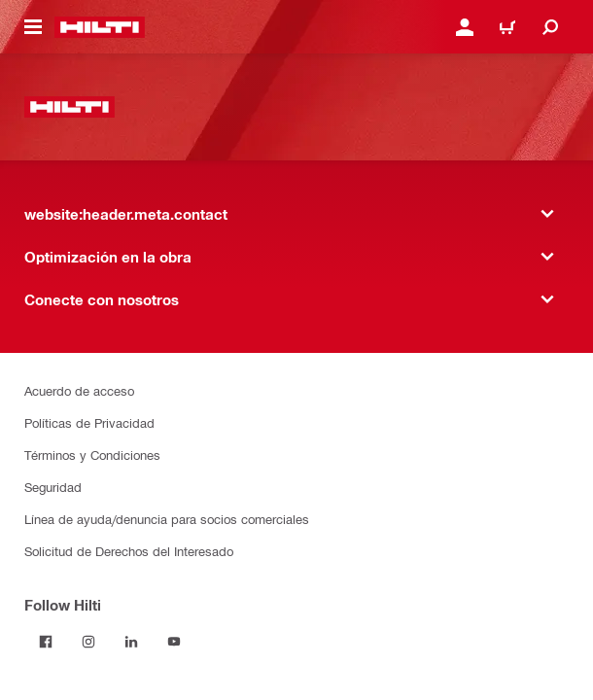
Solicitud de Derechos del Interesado (129, 551)
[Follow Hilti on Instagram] (88, 642)
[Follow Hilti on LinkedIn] (131, 642)
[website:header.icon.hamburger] (33, 27)
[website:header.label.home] (100, 27)
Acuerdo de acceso (79, 390)
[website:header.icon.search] (550, 27)
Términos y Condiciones (92, 455)
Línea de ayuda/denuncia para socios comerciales (167, 519)
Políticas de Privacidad (89, 422)
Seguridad (53, 487)
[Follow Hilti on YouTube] (174, 642)
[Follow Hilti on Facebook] (46, 642)
